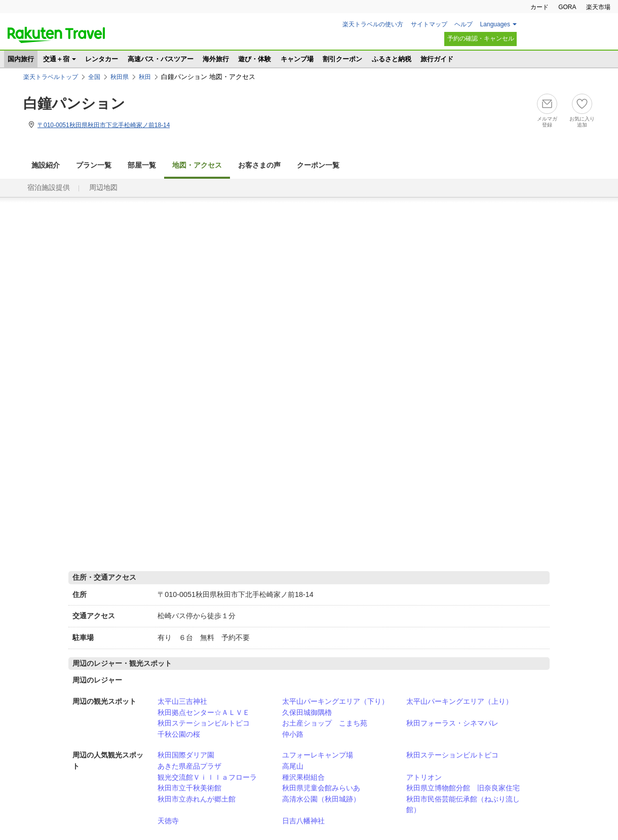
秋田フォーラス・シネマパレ (452, 723)
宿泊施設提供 (49, 188)
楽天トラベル (56, 35)
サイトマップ (429, 24)
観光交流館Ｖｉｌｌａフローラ (207, 777)
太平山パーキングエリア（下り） (335, 701)
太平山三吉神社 (182, 701)
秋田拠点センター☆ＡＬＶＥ (204, 712)
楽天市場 (598, 7)
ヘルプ (463, 24)
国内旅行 (21, 59)
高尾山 (293, 766)
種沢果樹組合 (303, 777)
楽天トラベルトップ (51, 77)
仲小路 (293, 734)
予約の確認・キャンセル (481, 38)
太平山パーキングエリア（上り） (459, 701)
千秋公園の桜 (179, 734)
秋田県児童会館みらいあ (321, 788)
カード (539, 7)
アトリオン (424, 777)
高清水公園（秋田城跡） (321, 799)
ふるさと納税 (392, 59)
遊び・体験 (255, 59)
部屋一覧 (142, 165)
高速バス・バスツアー (161, 59)
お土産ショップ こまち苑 (325, 723)
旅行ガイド (437, 59)
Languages (495, 24)
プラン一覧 (94, 165)
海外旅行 (216, 59)
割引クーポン (342, 59)
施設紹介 (46, 165)
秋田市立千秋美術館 (189, 788)
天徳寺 (168, 821)
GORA (567, 7)
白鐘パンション (74, 104)
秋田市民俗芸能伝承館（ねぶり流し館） (463, 805)
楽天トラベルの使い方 (373, 24)
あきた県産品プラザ (189, 766)
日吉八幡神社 (303, 821)
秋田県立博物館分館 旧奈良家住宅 (463, 788)
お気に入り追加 (582, 122)
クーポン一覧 (318, 165)
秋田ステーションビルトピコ (204, 723)
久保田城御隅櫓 (307, 712)
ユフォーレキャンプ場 (318, 755)
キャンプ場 (297, 59)
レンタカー (102, 59)
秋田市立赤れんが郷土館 (197, 799)
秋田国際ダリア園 (186, 755)
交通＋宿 (56, 59)
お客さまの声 (259, 165)
